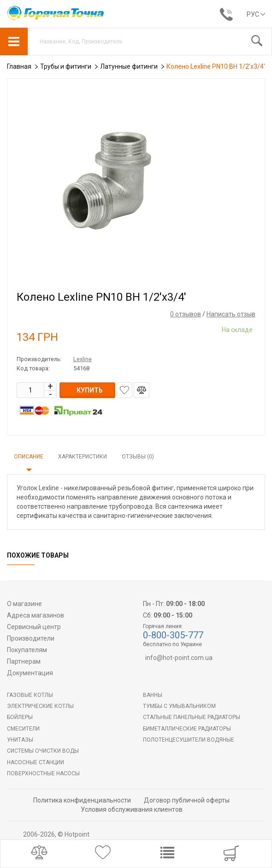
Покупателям (27, 650)
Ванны (153, 695)
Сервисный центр (34, 627)
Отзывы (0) (138, 457)
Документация (30, 673)
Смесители (23, 729)
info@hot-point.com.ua (179, 658)
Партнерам (24, 661)
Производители (31, 638)
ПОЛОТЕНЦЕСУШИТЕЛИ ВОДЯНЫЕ (189, 740)
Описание (29, 457)
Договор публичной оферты (187, 800)
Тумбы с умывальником (179, 706)
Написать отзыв (231, 314)
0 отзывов (186, 314)
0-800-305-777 (173, 635)
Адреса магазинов (35, 615)
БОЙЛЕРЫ (20, 717)
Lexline (83, 359)
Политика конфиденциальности (82, 800)
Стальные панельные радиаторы (192, 717)
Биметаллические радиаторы (187, 729)
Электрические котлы (40, 706)
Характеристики (83, 457)
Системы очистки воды (43, 751)
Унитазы (20, 740)
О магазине (24, 604)
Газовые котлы (30, 695)
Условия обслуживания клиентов (132, 809)
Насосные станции (35, 762)
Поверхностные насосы (43, 773)
